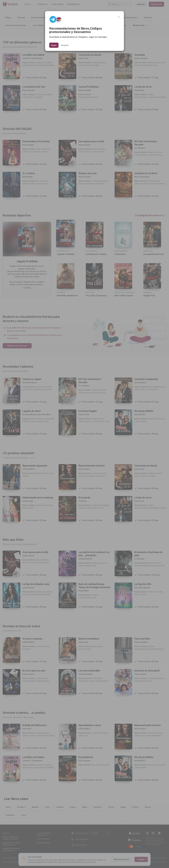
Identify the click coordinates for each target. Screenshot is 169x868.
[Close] (119, 17)
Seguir (54, 45)
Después (65, 45)
